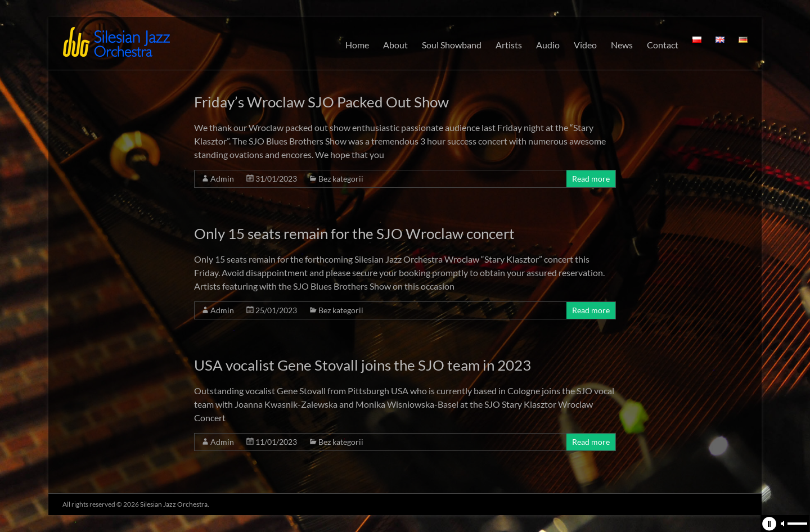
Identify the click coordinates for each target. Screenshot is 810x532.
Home (357, 45)
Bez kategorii (341, 179)
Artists (509, 45)
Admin (222, 179)
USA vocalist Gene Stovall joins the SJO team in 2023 (363, 365)
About (395, 45)
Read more (591, 179)
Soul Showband (452, 45)
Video (585, 45)
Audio (548, 45)
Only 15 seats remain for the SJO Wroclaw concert (354, 233)
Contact (663, 45)
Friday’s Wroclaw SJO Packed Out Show (321, 102)
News (622, 45)
